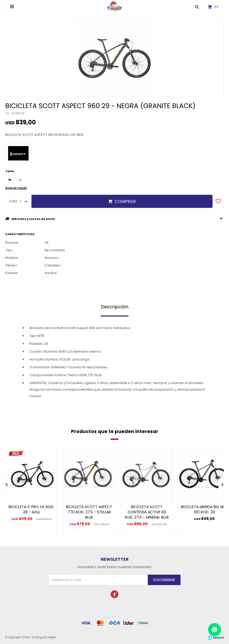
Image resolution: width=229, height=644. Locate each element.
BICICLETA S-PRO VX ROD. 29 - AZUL (31, 509)
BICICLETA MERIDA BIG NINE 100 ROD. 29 (204, 509)
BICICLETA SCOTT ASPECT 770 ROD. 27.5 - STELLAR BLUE (89, 512)
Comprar (125, 201)
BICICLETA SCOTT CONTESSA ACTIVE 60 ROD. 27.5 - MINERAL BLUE (147, 512)
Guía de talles (16, 188)
